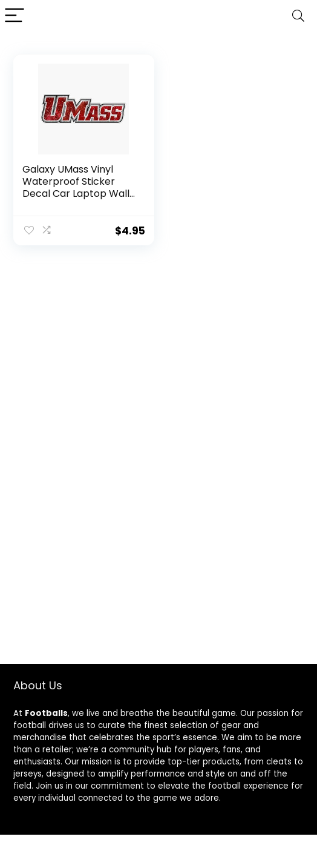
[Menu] (15, 16)
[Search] (298, 16)
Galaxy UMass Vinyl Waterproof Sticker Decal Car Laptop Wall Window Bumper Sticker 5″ (76, 194)
